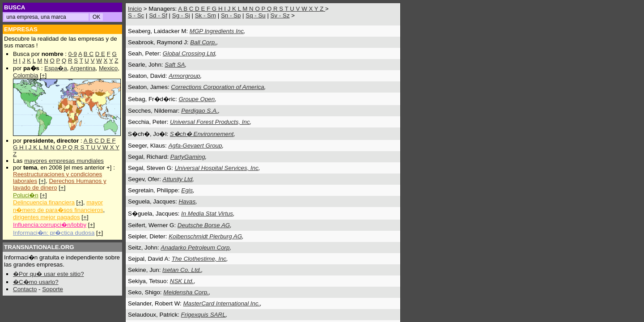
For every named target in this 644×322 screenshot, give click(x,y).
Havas (187, 201)
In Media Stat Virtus (207, 214)
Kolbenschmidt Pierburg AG (205, 236)
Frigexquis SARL (203, 315)
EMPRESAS (21, 29)
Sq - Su (255, 15)
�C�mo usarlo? (36, 282)
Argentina (83, 68)
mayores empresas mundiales (64, 161)
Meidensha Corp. (186, 292)
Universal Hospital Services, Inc (216, 168)
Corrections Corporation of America (217, 87)
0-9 (73, 54)
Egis (187, 190)
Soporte (53, 289)
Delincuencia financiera (44, 202)
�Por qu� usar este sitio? (49, 274)
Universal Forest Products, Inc (210, 122)
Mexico (108, 68)
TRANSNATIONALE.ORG (39, 247)
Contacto (25, 289)
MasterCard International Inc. (221, 303)
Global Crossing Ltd (189, 53)
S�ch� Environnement (202, 134)
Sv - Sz (280, 15)
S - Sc (136, 15)
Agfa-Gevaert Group (195, 146)
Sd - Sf (158, 15)
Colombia (25, 75)
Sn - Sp (231, 15)
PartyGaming (188, 157)
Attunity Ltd (178, 179)
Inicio (135, 9)
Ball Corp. (203, 42)
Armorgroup (184, 76)
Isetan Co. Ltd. (182, 270)
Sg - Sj (181, 15)
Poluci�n (26, 195)
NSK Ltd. (182, 281)
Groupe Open (197, 99)
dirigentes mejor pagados (47, 217)
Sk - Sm (205, 15)
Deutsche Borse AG (204, 225)
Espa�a (56, 68)
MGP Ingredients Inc (217, 31)
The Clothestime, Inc (199, 259)
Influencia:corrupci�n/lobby (50, 225)
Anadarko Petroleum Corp (195, 248)
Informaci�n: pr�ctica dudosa (54, 233)
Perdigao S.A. (199, 111)
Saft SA (175, 65)
